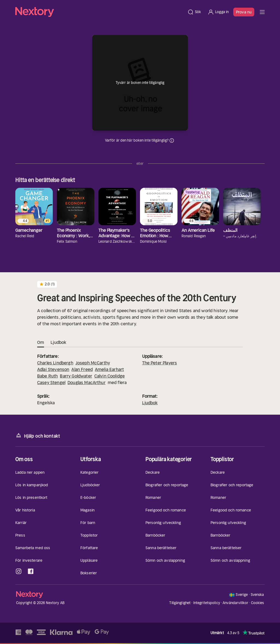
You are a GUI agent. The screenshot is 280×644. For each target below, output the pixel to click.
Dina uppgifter (172, 140)
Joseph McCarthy (93, 363)
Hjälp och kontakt (38, 436)
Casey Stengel (51, 382)
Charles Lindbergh (55, 363)
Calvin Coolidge (110, 376)
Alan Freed (82, 369)
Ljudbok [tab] (58, 343)
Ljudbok (150, 403)
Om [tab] (41, 343)
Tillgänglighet (180, 603)
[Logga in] (218, 12)
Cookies (258, 603)
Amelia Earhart (109, 369)
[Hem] (100, 12)
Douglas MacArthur (87, 382)
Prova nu (244, 12)
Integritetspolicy (207, 603)
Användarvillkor (235, 603)
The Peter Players (160, 363)
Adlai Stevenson (53, 369)
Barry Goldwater (76, 376)
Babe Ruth (47, 376)
